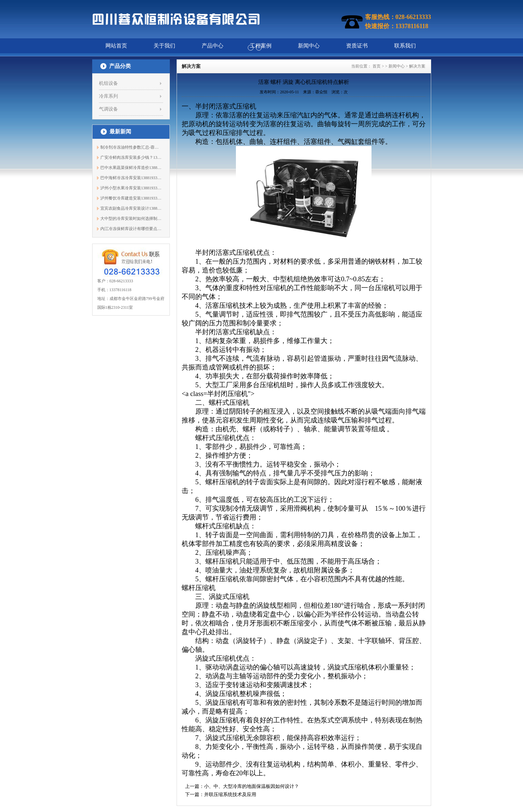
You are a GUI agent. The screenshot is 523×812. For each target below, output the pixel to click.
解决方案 (417, 66)
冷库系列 (108, 96)
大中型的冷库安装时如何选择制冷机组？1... (131, 219)
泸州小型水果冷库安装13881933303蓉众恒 (131, 188)
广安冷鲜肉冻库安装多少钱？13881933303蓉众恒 (131, 157)
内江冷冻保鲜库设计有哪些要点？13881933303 (131, 229)
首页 (377, 66)
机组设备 (108, 83)
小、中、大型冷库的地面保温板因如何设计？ (252, 786)
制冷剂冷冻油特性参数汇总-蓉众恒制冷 (131, 147)
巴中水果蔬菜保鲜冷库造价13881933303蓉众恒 (131, 168)
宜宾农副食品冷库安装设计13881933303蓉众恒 (131, 208)
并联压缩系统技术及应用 (230, 795)
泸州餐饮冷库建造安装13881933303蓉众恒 (131, 198)
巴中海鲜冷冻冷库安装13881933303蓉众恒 (131, 178)
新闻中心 (397, 66)
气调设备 (108, 109)
